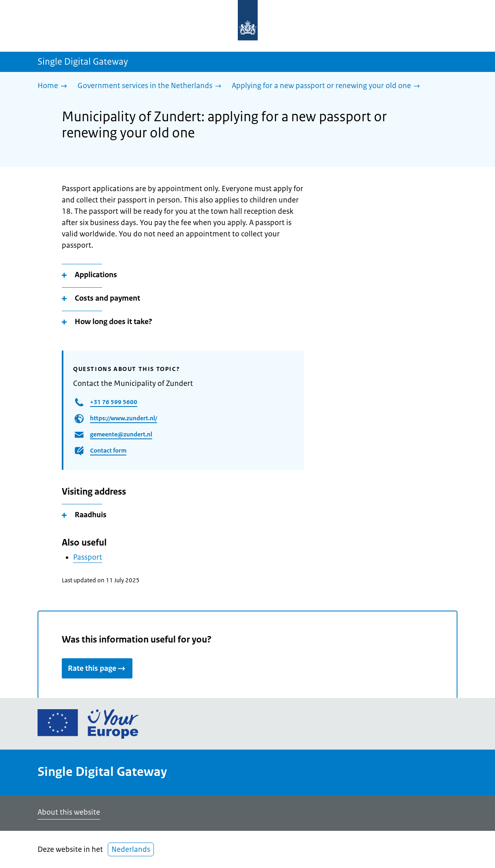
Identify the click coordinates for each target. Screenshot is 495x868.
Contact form (108, 450)
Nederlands (131, 849)
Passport (88, 557)
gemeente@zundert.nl (121, 434)
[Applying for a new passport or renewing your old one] (328, 86)
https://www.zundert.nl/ (124, 418)
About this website (69, 812)
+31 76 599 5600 (114, 402)
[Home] (54, 86)
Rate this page (97, 668)
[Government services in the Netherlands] (151, 86)
